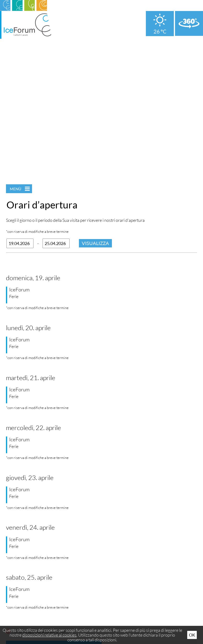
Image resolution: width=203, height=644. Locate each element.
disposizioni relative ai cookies (49, 635)
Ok (192, 635)
